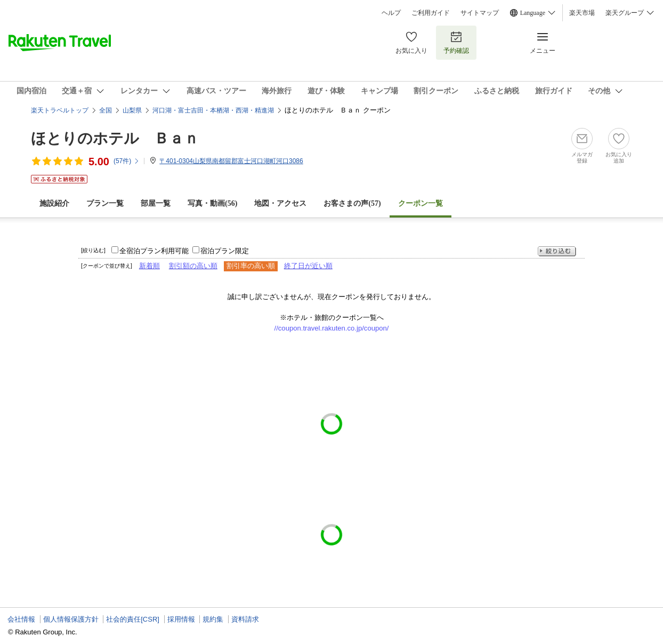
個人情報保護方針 (71, 619)
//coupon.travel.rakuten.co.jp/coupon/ (332, 328)
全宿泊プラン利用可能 (154, 251)
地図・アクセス (280, 203)
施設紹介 (54, 203)
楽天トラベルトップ (60, 110)
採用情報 (181, 619)
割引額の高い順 (193, 266)
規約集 (213, 619)
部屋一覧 (156, 203)
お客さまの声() (352, 203)
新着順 (149, 266)
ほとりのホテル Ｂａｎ (115, 138)
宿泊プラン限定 (225, 251)
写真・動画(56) (212, 203)
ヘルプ (391, 13)
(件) (127, 161)
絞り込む (557, 251)
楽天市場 (582, 13)
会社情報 (21, 619)
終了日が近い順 (308, 266)
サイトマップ (480, 13)
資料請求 (245, 619)
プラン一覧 (105, 203)
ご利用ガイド (431, 13)
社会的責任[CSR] (133, 619)
